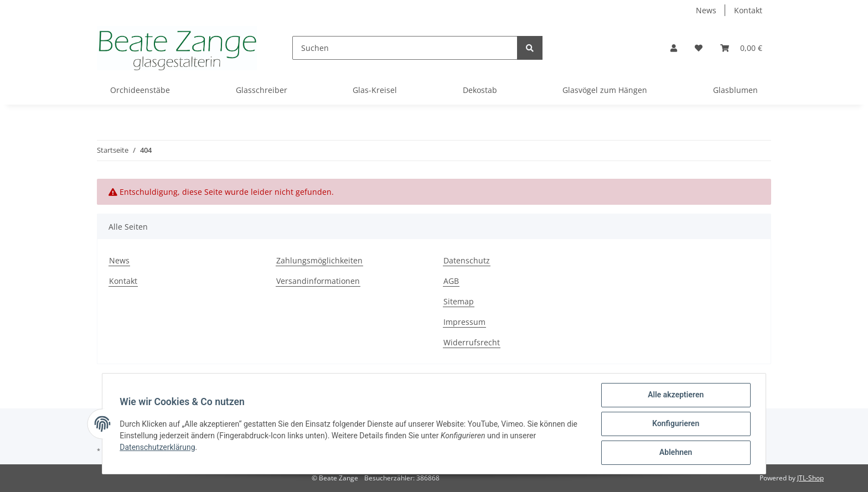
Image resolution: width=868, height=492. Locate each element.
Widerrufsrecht (472, 342)
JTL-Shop (810, 478)
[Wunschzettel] (699, 48)
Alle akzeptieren (675, 395)
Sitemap (459, 301)
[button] (674, 48)
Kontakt (748, 10)
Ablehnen (675, 453)
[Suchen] (405, 48)
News (706, 10)
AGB (451, 281)
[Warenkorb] (741, 48)
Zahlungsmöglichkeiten (319, 260)
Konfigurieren (675, 424)
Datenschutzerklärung (158, 447)
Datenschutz (467, 260)
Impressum (464, 322)
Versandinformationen (318, 281)
